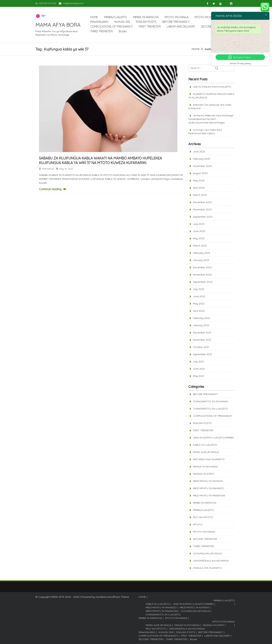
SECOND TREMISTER (205, 539)
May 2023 (199, 238)
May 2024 (199, 180)
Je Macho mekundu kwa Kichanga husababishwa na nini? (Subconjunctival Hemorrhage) (211, 119)
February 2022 (202, 318)
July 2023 (199, 224)
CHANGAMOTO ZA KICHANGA (210, 401)
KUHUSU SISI (122, 22)
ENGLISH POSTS (146, 22)
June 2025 (199, 152)
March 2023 (200, 246)
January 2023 (201, 260)
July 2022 (199, 289)
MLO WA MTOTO (203, 517)
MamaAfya (48, 169)
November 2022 (202, 275)
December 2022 (202, 267)
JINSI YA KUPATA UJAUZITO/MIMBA (213, 438)
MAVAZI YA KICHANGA (205, 467)
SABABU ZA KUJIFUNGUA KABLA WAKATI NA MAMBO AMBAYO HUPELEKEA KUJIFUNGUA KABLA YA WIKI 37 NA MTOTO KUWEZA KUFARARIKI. (100, 160)
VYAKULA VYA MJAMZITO (207, 568)
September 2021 (203, 354)
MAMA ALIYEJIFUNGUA (206, 452)
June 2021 (199, 369)
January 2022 (201, 325)
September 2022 (203, 282)
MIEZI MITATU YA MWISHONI (209, 495)
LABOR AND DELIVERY (181, 26)
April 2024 (199, 188)
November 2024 (202, 166)
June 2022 (199, 296)
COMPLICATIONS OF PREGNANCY (111, 26)
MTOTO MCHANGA (177, 17)
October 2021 (201, 347)
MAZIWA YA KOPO (204, 474)
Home (196, 49)
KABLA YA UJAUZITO (205, 445)
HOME (94, 17)
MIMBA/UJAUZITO (116, 17)
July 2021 (198, 361)
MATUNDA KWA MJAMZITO (209, 459)
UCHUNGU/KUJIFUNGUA (207, 553)
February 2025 (202, 159)
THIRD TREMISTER (101, 31)
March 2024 (200, 195)
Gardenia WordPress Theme (112, 597)
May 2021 (199, 376)
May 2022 (199, 304)
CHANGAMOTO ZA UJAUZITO (210, 409)
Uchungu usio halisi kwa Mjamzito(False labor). (205, 132)
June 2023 (199, 231)
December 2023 (202, 202)
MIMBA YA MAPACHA (146, 17)
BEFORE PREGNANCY (176, 22)
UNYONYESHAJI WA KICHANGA (211, 561)
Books (123, 31)
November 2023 (202, 209)
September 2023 (203, 217)
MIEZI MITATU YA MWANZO (208, 488)
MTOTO (198, 524)
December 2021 (202, 333)
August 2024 (200, 173)
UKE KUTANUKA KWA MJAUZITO (212, 87)
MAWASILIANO (99, 22)
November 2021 (202, 340)
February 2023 (202, 253)
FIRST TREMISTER (150, 26)
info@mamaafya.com (73, 3)
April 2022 (199, 311)
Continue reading (50, 189)
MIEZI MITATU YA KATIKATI (208, 481)
